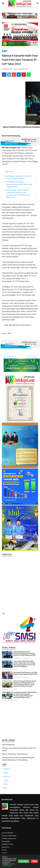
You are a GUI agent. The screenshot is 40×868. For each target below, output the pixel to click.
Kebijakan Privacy (7, 844)
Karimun (6, 776)
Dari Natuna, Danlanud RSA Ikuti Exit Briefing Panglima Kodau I (19, 177)
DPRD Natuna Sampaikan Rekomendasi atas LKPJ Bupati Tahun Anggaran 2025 (19, 184)
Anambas (7, 769)
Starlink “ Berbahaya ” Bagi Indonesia (15, 754)
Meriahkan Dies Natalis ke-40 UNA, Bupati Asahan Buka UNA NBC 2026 (25, 673)
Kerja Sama (5, 847)
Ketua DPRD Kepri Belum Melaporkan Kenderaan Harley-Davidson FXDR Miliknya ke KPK (24, 653)
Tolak (34, 861)
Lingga (6, 780)
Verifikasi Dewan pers (9, 838)
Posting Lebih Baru (9, 357)
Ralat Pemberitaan (8, 745)
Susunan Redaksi (7, 833)
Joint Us (4, 853)
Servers (4, 850)
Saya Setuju (24, 861)
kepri (5, 788)
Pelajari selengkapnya (8, 865)
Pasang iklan (6, 841)
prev (3, 613)
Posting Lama (32, 357)
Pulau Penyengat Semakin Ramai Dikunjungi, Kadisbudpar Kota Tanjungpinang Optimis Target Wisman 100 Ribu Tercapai (25, 684)
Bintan (6, 773)
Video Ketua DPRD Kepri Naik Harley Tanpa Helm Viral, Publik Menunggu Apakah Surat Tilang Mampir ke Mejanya (24, 664)
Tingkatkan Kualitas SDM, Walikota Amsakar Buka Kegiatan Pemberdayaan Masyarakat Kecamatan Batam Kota (25, 695)
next (4, 613)
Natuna (4, 51)
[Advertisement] (20, 720)
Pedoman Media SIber (9, 836)
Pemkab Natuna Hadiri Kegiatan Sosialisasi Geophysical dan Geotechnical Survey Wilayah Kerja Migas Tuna (19, 194)
